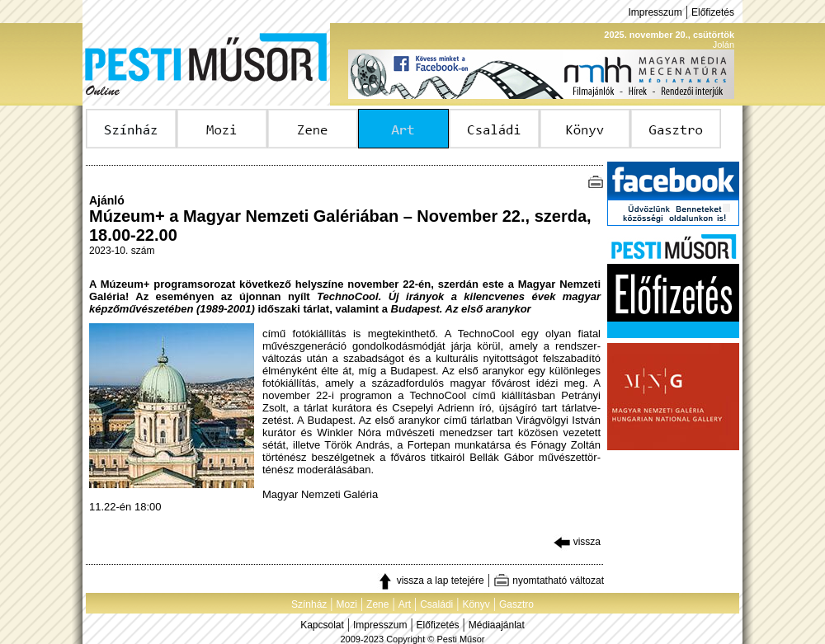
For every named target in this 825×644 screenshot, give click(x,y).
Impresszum (655, 12)
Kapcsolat (322, 625)
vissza (577, 542)
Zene (377, 604)
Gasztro (516, 604)
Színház (309, 604)
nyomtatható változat (549, 581)
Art (405, 604)
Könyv (476, 604)
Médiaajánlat (497, 625)
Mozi (347, 604)
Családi (436, 604)
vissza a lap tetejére (430, 581)
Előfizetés (713, 12)
